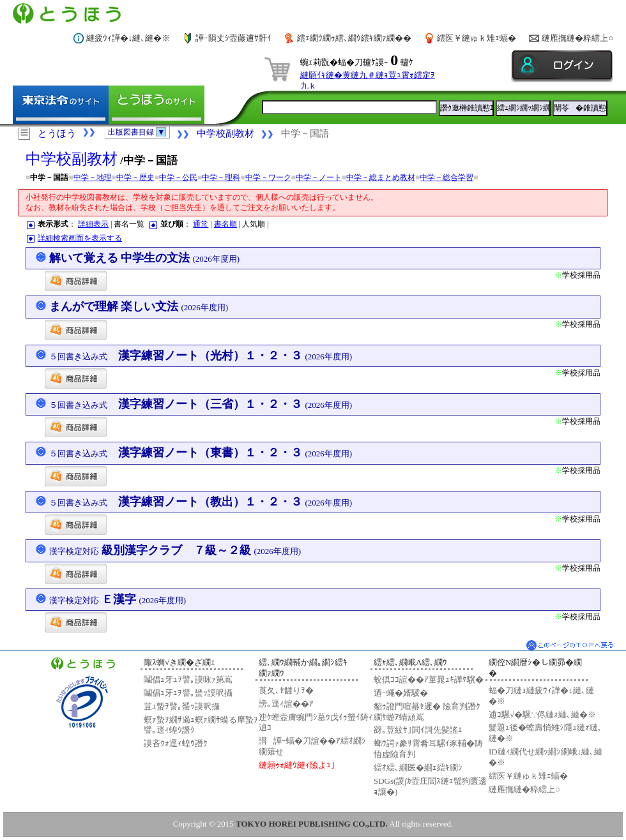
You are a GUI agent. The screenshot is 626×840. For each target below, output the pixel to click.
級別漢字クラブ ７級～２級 (175, 550)
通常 (201, 224)
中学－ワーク (268, 177)
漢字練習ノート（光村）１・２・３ (201, 356)
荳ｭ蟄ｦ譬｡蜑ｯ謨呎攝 (182, 706)
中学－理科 (221, 177)
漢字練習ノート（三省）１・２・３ (201, 404)
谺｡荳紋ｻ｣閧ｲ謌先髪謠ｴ (418, 730)
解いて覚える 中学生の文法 (145, 258)
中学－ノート (319, 177)
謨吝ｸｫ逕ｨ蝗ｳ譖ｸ (176, 743)
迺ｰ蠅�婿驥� (401, 693)
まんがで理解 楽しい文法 (139, 306)
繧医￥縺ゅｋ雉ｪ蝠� (477, 38)
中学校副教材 (225, 133)
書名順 (225, 224)
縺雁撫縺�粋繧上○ (577, 38)
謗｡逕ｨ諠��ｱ (286, 704)
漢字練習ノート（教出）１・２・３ (201, 502)
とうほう (57, 133)
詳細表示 (93, 224)
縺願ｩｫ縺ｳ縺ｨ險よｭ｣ (297, 765)
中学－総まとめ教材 (381, 177)
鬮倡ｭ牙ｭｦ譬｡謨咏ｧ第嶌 (188, 679)
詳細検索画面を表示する (80, 238)
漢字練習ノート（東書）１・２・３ (201, 453)
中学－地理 (93, 177)
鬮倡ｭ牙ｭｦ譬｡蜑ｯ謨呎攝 (188, 693)
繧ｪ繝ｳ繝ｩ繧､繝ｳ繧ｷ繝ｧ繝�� (354, 38)
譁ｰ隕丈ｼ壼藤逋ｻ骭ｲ (233, 38)
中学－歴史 (135, 177)
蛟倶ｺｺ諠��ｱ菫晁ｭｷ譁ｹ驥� (429, 679)
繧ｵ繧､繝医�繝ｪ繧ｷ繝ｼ (418, 768)
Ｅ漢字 (118, 599)
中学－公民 (178, 177)
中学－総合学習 (447, 177)
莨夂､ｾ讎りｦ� (286, 690)
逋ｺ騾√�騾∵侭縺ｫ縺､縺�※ (542, 715)
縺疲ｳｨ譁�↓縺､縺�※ (128, 38)
